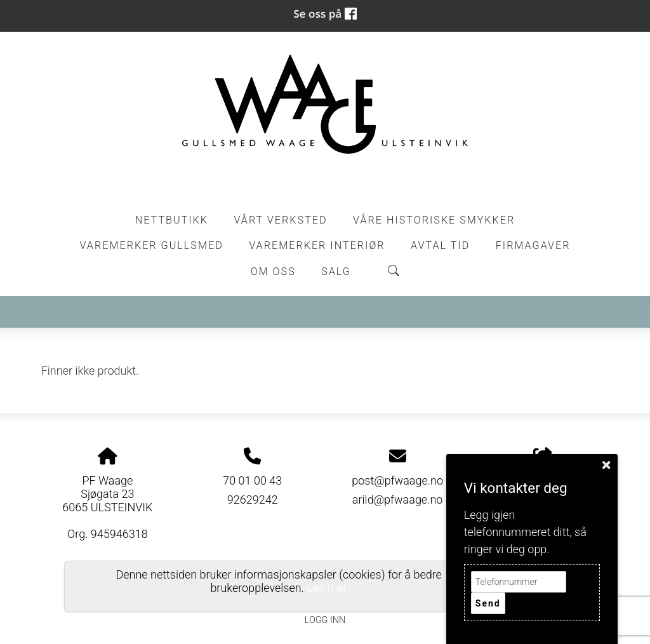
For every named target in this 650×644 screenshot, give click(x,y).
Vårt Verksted (280, 220)
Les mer (327, 588)
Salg (336, 272)
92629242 (253, 500)
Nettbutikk (172, 220)
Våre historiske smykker (434, 220)
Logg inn (325, 620)
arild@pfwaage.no (398, 500)
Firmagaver (533, 245)
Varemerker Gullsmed (151, 245)
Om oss (273, 272)
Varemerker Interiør (317, 245)
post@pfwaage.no (397, 480)
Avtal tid (440, 245)
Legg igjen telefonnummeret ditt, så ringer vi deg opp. (525, 532)
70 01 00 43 (252, 480)
